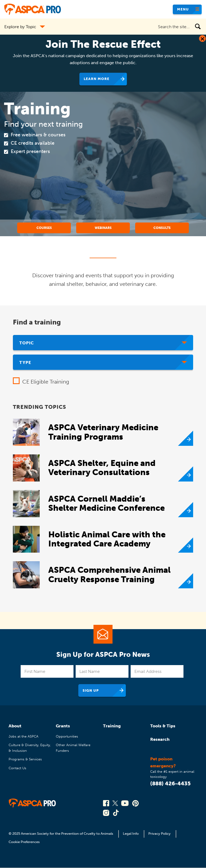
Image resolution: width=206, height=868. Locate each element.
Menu (183, 9)
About (15, 726)
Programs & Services (25, 759)
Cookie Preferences (24, 842)
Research (160, 739)
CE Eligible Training (46, 382)
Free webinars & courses (38, 135)
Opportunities (67, 736)
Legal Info (131, 834)
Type (25, 362)
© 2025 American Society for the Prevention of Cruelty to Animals (61, 834)
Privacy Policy (159, 834)
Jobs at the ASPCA (23, 736)
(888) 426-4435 (170, 783)
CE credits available (33, 143)
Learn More (97, 79)
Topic (27, 343)
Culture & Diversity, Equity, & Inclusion (30, 748)
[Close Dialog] (202, 39)
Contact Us (17, 768)
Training (112, 726)
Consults (162, 228)
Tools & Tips (163, 726)
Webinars (103, 228)
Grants (63, 726)
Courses (44, 228)
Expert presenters (30, 151)
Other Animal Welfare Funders (73, 748)
